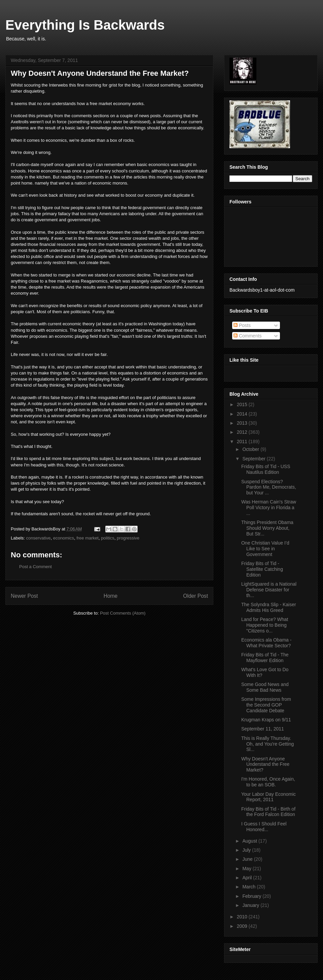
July (247, 850)
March (249, 887)
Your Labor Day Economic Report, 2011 (268, 797)
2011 (243, 442)
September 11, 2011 (263, 729)
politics (108, 538)
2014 (243, 414)
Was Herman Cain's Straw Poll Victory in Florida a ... (269, 508)
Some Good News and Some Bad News (265, 687)
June (248, 859)
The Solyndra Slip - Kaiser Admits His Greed (269, 607)
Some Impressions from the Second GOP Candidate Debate (266, 705)
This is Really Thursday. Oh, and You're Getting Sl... (267, 744)
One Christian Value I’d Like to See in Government (265, 549)
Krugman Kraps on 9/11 (266, 720)
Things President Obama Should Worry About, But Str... (267, 528)
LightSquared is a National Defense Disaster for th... (269, 590)
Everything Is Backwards (85, 25)
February (252, 896)
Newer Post (24, 596)
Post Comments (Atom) (123, 613)
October (251, 449)
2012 (243, 432)
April (248, 878)
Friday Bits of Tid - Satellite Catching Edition (262, 569)
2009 (243, 926)
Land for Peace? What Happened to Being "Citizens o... (265, 625)
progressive (128, 538)
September (254, 459)
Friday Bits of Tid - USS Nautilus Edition (266, 469)
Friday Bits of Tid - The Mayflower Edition (265, 658)
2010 (243, 917)
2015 (243, 404)
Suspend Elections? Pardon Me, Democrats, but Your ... (269, 487)
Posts (242, 325)
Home (111, 596)
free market (87, 538)
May (247, 869)
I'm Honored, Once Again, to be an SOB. (268, 782)
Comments (248, 336)
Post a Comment (35, 567)
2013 (243, 423)
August (250, 841)
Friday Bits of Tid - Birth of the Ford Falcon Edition (268, 812)
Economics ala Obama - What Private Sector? (266, 643)
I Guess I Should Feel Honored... (264, 827)
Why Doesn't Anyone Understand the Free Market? (265, 764)
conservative (39, 538)
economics (64, 538)
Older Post (195, 596)
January (251, 905)
